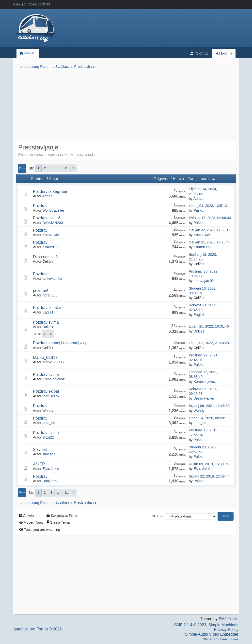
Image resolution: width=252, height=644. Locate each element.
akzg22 (48, 437)
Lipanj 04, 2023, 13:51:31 (209, 206)
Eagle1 (48, 312)
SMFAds (209, 639)
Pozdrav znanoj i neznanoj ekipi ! (62, 343)
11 (66, 168)
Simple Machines (223, 625)
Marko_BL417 (45, 358)
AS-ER (39, 464)
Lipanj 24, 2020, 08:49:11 (209, 418)
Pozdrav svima (46, 322)
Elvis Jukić (51, 469)
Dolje (22, 168)
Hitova (178, 179)
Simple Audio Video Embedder (212, 634)
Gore (22, 492)
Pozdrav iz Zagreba (50, 192)
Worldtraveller (53, 210)
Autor (54, 179)
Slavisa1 (40, 450)
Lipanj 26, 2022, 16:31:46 (209, 326)
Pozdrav (40, 206)
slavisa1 (49, 454)
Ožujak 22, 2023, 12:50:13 (210, 230)
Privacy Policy (226, 630)
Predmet (38, 179)
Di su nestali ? (45, 257)
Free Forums (229, 639)
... (59, 168)
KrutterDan (51, 247)
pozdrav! (40, 291)
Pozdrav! (41, 230)
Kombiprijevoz (53, 379)
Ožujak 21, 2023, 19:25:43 (210, 242)
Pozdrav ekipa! (46, 391)
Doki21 (48, 327)
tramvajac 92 (204, 281)
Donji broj (50, 481)
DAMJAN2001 (54, 223)
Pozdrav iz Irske (47, 308)
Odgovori (162, 179)
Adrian (47, 196)
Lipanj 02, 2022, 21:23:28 (209, 343)
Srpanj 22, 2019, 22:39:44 (209, 476)
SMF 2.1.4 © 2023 (190, 625)
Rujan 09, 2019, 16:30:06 (209, 464)
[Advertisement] (126, 106)
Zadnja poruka (202, 179)
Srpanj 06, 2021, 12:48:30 (209, 406)
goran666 (50, 295)
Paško (198, 210)
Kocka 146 (51, 235)
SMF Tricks (228, 619)
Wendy (48, 411)
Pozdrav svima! (46, 218)
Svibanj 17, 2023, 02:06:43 (210, 218)
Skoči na (158, 516)
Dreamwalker (204, 398)
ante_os (49, 423)
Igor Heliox (51, 396)
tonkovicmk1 (52, 278)
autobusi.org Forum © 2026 (38, 629)
